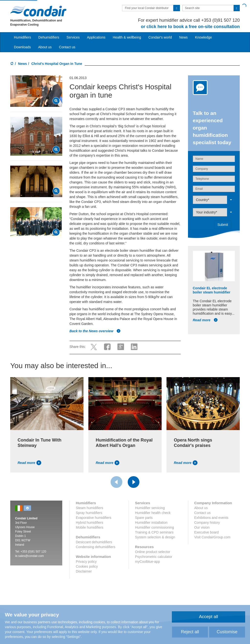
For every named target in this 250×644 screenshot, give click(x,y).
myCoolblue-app (147, 562)
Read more (205, 320)
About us (45, 47)
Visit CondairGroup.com (212, 537)
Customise (227, 632)
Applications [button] (96, 37)
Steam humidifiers (90, 508)
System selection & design (155, 537)
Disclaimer (84, 571)
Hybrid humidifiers (90, 523)
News (183, 37)
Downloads (22, 47)
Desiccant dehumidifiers (94, 542)
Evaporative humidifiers (94, 518)
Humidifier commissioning (155, 527)
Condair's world (160, 37)
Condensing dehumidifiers (96, 547)
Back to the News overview (95, 331)
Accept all (208, 617)
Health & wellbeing (127, 37)
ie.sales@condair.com (30, 556)
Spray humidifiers (89, 513)
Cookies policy (87, 566)
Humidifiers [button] (22, 37)
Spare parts (144, 518)
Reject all (190, 632)
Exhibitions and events (211, 518)
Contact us (67, 47)
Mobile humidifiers (90, 527)
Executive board (207, 532)
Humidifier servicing (150, 508)
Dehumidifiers (49, 37)
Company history (207, 523)
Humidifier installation (151, 523)
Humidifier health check (153, 513)
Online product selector (153, 552)
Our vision (202, 527)
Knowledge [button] (203, 37)
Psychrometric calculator (154, 557)
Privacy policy (86, 562)
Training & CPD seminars (154, 532)
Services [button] (73, 37)
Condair (38, 11)
